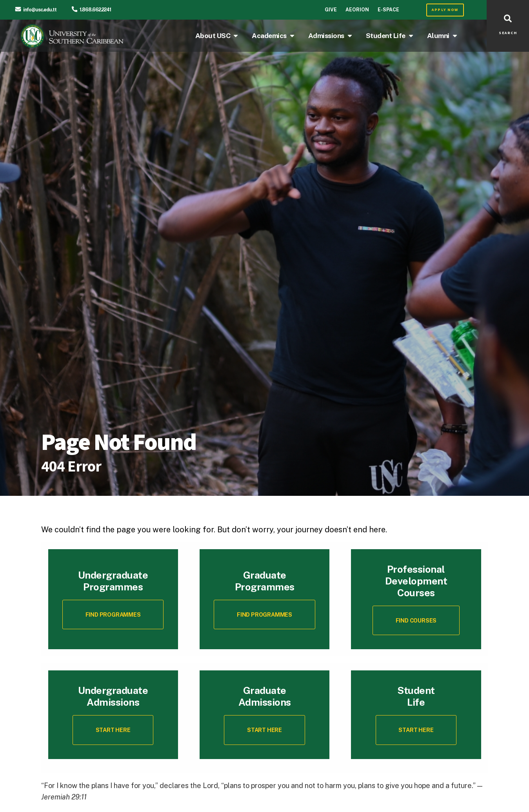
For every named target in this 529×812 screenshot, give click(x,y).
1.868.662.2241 (95, 10)
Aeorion (357, 10)
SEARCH (508, 33)
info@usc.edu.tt (40, 10)
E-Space (388, 10)
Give (331, 10)
